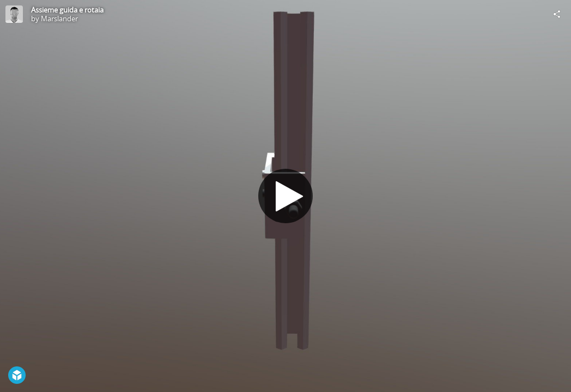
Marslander (59, 19)
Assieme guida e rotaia (67, 10)
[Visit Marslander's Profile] (14, 14)
